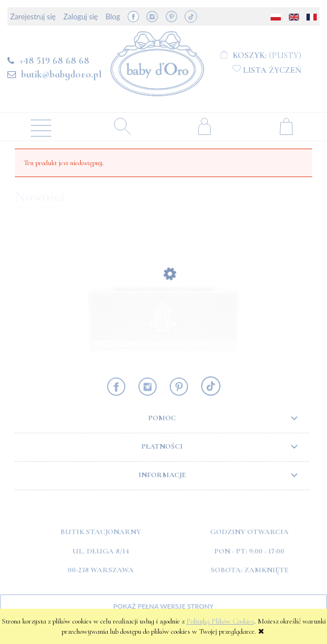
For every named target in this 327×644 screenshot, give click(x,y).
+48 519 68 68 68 (54, 60)
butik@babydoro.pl (61, 74)
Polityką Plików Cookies (220, 621)
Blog (113, 17)
